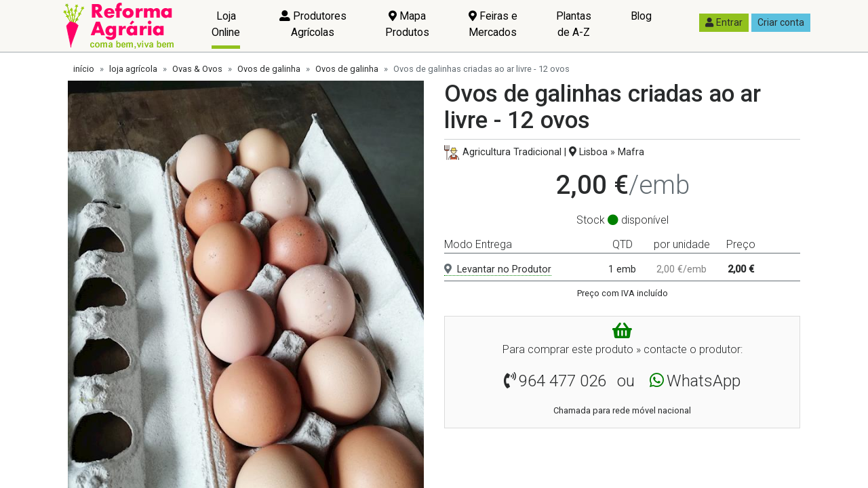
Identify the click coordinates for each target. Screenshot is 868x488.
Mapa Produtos (407, 24)
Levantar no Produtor (498, 269)
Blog (641, 16)
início (84, 69)
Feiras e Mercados (493, 24)
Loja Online (226, 24)
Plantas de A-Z (574, 24)
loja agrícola (133, 69)
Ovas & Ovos (197, 69)
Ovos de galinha (269, 69)
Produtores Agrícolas (313, 24)
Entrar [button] (724, 22)
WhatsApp (704, 381)
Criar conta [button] (781, 22)
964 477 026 (563, 381)
